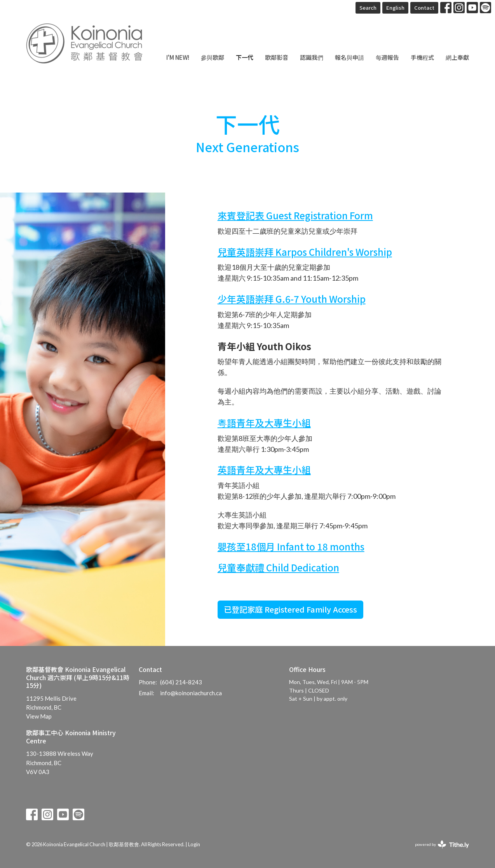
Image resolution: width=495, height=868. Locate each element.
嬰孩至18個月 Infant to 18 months (291, 546)
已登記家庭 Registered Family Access (290, 609)
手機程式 (422, 57)
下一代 (245, 57)
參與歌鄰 (213, 57)
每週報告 (387, 57)
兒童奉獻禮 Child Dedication (278, 567)
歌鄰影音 (277, 57)
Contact (424, 8)
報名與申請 (349, 57)
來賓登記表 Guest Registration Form (295, 215)
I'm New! (178, 57)
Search (368, 8)
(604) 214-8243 (181, 682)
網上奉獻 (457, 57)
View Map (39, 716)
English (395, 8)
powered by (442, 845)
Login (194, 844)
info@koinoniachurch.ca (191, 693)
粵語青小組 (264, 423)
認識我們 (312, 57)
